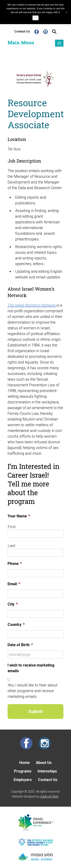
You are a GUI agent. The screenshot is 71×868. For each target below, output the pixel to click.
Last (12, 546)
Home (24, 763)
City (13, 604)
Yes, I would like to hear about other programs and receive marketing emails (32, 691)
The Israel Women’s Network (32, 305)
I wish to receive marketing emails (31, 668)
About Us (44, 763)
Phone (15, 564)
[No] (66, 12)
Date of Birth (20, 645)
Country (16, 625)
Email (14, 584)
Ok (35, 18)
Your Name (19, 516)
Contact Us (22, 31)
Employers (23, 780)
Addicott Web (49, 796)
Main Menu (21, 43)
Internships (47, 771)
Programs (23, 771)
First (12, 527)
